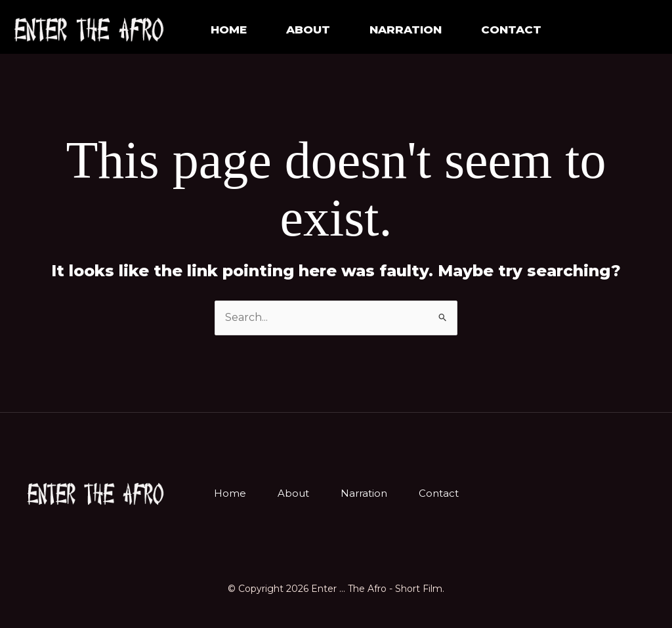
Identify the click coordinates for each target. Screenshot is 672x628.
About (308, 30)
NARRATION (406, 30)
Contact (511, 30)
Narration (364, 493)
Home (229, 30)
